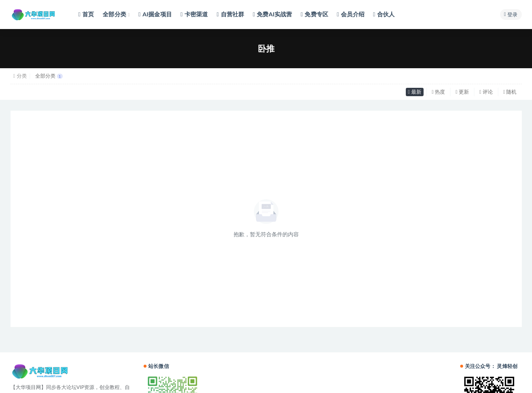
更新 (462, 92)
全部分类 (49, 76)
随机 (510, 92)
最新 (415, 92)
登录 (511, 14)
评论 (486, 92)
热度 (439, 92)
